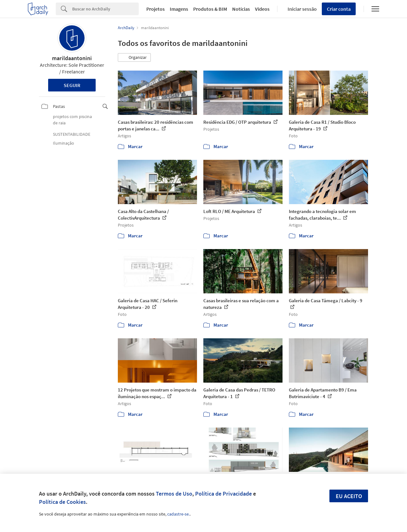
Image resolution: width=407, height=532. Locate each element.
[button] (134, 58)
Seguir (72, 85)
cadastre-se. (178, 514)
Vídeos (262, 9)
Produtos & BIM (210, 9)
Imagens (179, 9)
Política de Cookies (62, 502)
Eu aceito (349, 496)
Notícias (241, 9)
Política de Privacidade (223, 494)
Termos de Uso (174, 494)
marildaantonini (72, 58)
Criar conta (339, 9)
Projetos (156, 9)
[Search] (105, 9)
